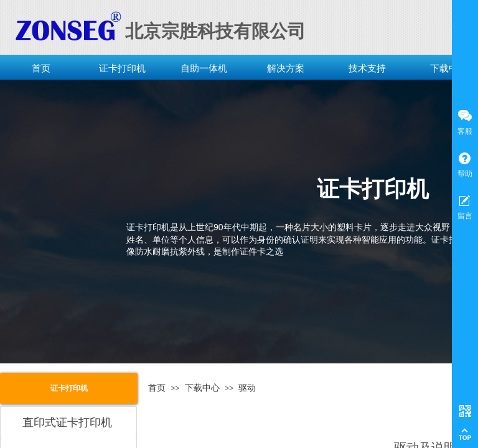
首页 (41, 68)
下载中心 (202, 388)
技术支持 (367, 68)
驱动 (247, 388)
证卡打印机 (122, 68)
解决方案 (286, 68)
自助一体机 (204, 68)
